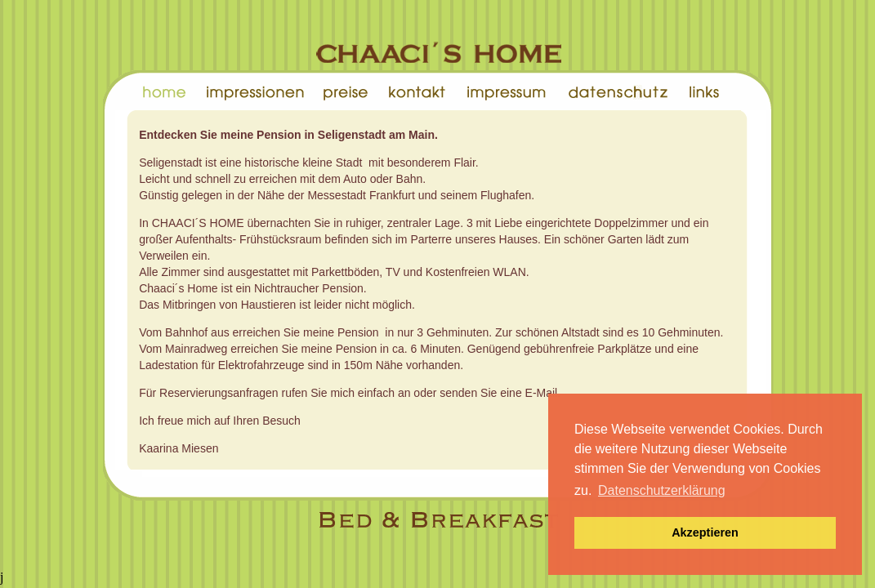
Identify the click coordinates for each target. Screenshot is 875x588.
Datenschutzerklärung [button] (662, 490)
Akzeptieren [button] (705, 532)
